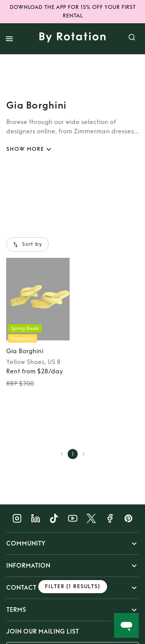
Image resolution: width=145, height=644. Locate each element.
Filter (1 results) (73, 587)
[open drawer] (9, 39)
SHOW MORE (30, 149)
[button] (72, 544)
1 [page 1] (73, 454)
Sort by (27, 244)
